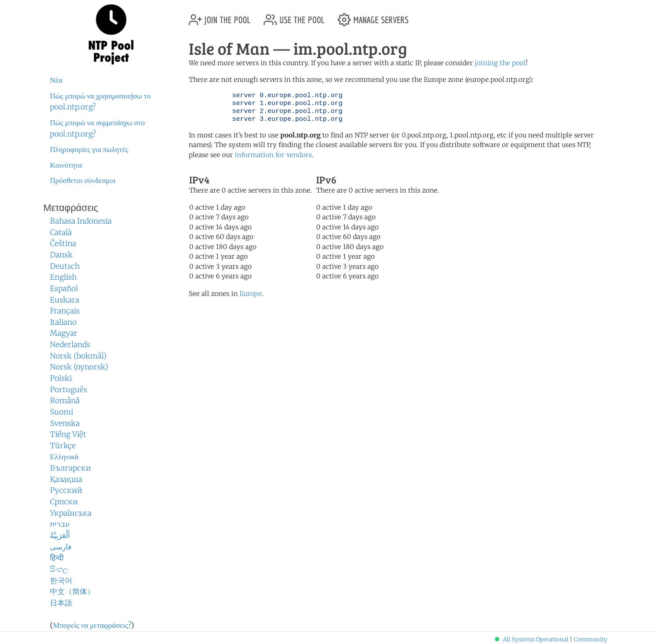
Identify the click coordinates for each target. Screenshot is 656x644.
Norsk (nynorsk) (79, 367)
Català (61, 232)
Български (71, 468)
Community (591, 639)
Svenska (65, 423)
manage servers (373, 16)
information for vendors (273, 155)
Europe (251, 294)
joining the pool (500, 63)
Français (65, 311)
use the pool (294, 16)
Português (69, 390)
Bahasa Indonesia (81, 221)
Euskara (65, 300)
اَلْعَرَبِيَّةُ (60, 535)
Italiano (63, 322)
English (63, 277)
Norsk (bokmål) (78, 356)
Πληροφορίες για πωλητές (89, 149)
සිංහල (59, 569)
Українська (71, 513)
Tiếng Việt (68, 434)
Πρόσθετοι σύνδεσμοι (83, 180)
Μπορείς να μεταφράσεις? (92, 625)
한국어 (61, 581)
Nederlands (70, 345)
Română (65, 401)
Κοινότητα (66, 165)
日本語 (61, 603)
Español (64, 289)
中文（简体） (72, 591)
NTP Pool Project (111, 35)
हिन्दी (57, 558)
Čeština (63, 243)
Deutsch (65, 266)
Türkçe (63, 446)
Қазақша (66, 479)
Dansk (61, 255)
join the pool (220, 16)
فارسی (61, 547)
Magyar (64, 333)
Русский (66, 490)
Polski (61, 378)
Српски (64, 502)
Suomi (62, 412)
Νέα (56, 80)
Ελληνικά (64, 457)
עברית (60, 524)
